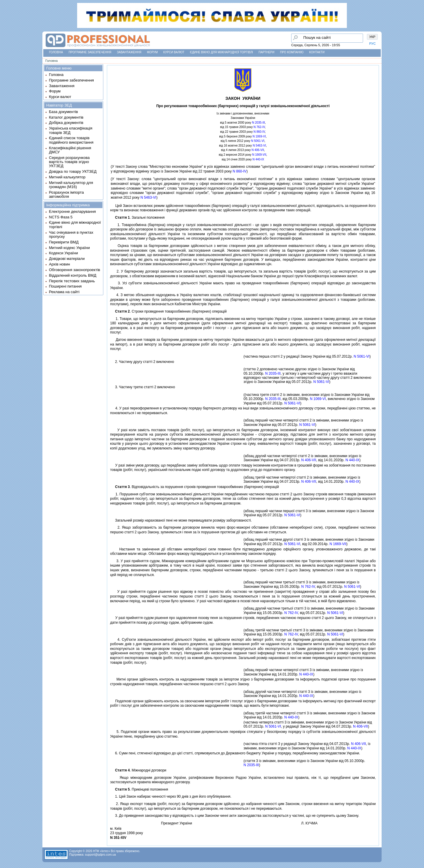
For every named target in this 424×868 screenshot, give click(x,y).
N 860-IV (259, 132)
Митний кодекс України (69, 248)
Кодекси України (63, 253)
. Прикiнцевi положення (139, 789)
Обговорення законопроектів (74, 270)
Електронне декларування (72, 211)
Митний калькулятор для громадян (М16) (71, 185)
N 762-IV (259, 127)
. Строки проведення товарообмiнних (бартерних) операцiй (168, 311)
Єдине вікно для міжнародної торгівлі (221, 52)
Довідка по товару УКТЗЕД (73, 171)
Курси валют (174, 52)
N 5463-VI (259, 146)
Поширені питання (65, 286)
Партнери (266, 52)
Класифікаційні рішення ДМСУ (70, 150)
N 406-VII (258, 150)
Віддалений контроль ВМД (73, 275)
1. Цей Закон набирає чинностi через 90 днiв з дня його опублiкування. (171, 796)
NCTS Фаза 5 (61, 217)
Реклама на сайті (64, 292)
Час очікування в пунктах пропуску (71, 234)
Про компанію (292, 52)
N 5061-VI (258, 141)
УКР (372, 37)
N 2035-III (259, 123)
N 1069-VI (259, 136)
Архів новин (59, 264)
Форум (152, 52)
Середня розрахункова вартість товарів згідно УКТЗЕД (69, 162)
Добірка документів (66, 123)
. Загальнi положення (137, 218)
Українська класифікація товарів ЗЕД (71, 130)
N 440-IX (258, 159)
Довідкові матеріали (67, 259)
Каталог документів (66, 117)
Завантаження (129, 52)
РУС (372, 44)
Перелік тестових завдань (72, 281)
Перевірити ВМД (64, 242)
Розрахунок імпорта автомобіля (66, 194)
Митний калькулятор (67, 177)
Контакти (317, 52)
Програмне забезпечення (90, 52)
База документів (63, 112)
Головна (56, 52)
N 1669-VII (259, 155)
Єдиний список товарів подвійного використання (71, 140)
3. (115, 561)
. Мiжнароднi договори (138, 770)
